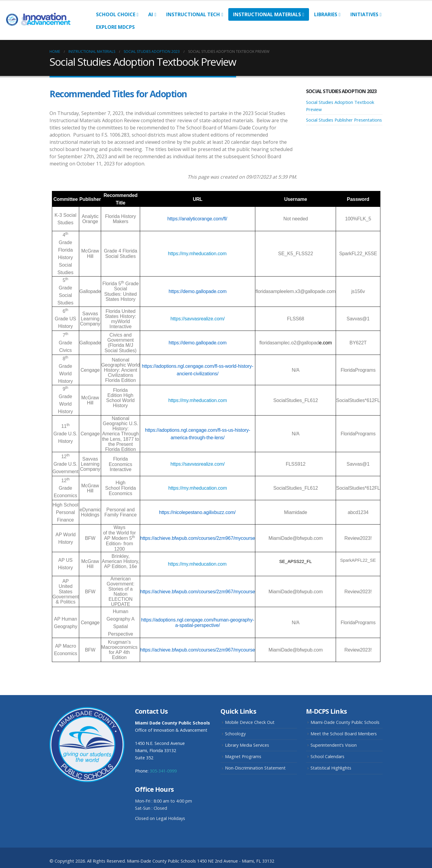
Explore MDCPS (115, 27)
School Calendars (327, 756)
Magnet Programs (243, 756)
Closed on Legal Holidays (160, 818)
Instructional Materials (267, 14)
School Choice (116, 14)
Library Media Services (247, 745)
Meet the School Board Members (344, 734)
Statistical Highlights (331, 768)
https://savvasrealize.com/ (198, 319)
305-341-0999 (163, 771)
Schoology (235, 734)
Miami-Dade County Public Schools (345, 722)
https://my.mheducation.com (197, 254)
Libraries (326, 14)
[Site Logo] (41, 20)
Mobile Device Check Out (250, 722)
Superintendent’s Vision (334, 745)
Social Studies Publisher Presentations (344, 120)
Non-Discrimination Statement (255, 768)
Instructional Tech (193, 14)
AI (151, 14)
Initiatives (364, 14)
